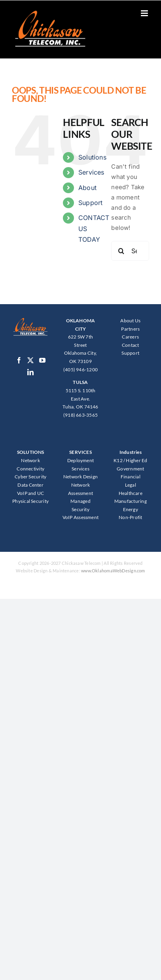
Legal (131, 485)
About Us (130, 321)
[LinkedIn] (30, 372)
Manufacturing (131, 501)
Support (91, 203)
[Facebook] (19, 360)
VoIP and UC (30, 493)
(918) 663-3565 (80, 415)
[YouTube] (42, 360)
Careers (130, 337)
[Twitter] (30, 360)
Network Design (80, 477)
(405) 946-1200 (80, 370)
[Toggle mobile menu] (145, 13)
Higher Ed (136, 460)
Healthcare (131, 493)
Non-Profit (130, 517)
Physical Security (30, 501)
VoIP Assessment (80, 517)
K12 (118, 460)
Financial (131, 477)
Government (130, 469)
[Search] (121, 251)
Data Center (30, 485)
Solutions (92, 157)
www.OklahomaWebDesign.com (113, 571)
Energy (131, 509)
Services (91, 172)
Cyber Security (30, 477)
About (87, 188)
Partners (130, 329)
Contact (131, 345)
